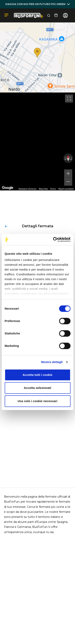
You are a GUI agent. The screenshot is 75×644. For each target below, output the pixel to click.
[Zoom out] (68, 182)
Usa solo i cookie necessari (37, 401)
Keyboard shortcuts (27, 189)
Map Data (43, 189)
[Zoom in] (68, 173)
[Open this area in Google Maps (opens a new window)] (8, 188)
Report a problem (66, 189)
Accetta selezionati (37, 388)
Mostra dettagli (52, 362)
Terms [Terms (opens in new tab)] (53, 189)
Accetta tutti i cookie (37, 375)
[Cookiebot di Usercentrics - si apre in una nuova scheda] (53, 239)
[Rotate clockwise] (72, 158)
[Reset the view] (68, 158)
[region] (37, 141)
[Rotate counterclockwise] (65, 158)
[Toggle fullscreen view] (69, 99)
